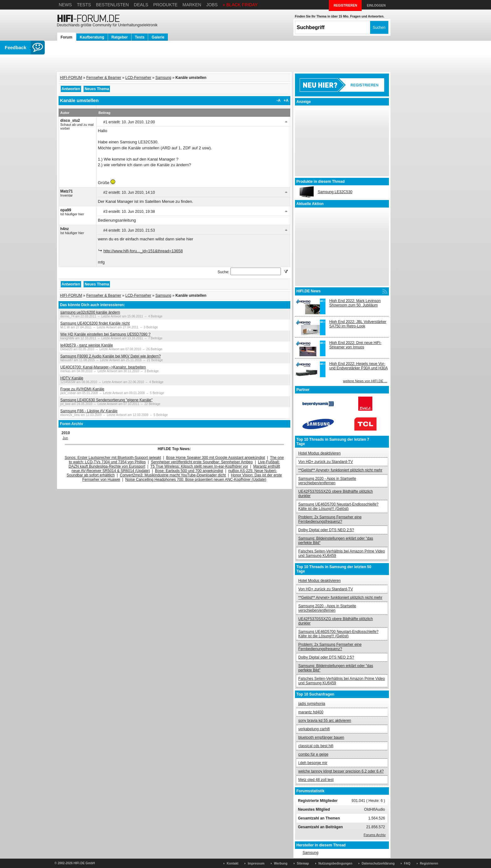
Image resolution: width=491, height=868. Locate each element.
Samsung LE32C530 (335, 192)
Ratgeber (120, 37)
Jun (65, 438)
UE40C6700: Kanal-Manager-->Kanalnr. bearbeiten (103, 367)
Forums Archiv (375, 835)
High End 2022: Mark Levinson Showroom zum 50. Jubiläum (355, 303)
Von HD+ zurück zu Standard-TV (326, 462)
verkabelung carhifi (314, 729)
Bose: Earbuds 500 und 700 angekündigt (189, 471)
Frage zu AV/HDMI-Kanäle (83, 389)
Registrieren (429, 863)
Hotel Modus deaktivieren (320, 453)
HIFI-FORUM (71, 78)
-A (279, 100)
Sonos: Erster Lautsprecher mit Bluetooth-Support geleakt (113, 458)
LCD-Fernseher (138, 78)
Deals (141, 5)
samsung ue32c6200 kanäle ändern (90, 312)
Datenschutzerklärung (378, 863)
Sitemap (303, 863)
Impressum (256, 863)
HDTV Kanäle (72, 378)
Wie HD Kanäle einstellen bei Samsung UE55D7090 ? (106, 334)
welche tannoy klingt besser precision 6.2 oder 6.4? (341, 771)
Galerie (158, 37)
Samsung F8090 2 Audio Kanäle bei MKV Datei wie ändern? (111, 356)
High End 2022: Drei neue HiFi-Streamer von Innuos (356, 345)
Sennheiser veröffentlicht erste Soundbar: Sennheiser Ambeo (202, 462)
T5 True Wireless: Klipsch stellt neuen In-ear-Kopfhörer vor (199, 466)
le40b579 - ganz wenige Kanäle (87, 345)
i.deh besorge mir (313, 763)
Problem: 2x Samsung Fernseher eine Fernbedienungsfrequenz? (330, 519)
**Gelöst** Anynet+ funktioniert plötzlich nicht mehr (340, 470)
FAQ (407, 863)
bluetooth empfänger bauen (321, 737)
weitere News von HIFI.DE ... (365, 381)
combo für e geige (313, 754)
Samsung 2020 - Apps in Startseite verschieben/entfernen (327, 481)
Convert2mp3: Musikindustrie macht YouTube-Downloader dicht (173, 475)
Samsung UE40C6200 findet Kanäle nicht (95, 323)
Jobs (212, 5)
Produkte (165, 5)
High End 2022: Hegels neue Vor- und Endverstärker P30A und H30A (359, 366)
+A (286, 100)
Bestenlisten (112, 5)
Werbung (281, 863)
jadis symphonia (312, 704)
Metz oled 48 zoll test (316, 780)
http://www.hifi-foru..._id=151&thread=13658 (143, 251)
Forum (67, 37)
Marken (192, 5)
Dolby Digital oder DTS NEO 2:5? (326, 530)
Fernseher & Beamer (104, 78)
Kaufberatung (92, 37)
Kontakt (233, 863)
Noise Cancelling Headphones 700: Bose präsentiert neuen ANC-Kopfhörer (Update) (196, 480)
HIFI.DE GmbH (84, 863)
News (65, 5)
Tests (84, 5)
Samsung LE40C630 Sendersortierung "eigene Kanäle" (107, 400)
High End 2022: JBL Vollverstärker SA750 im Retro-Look (358, 324)
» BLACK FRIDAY (240, 5)
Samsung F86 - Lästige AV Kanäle (89, 411)
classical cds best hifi (316, 746)
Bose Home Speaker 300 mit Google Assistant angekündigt (216, 458)
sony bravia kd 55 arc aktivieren (325, 721)
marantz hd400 (311, 712)
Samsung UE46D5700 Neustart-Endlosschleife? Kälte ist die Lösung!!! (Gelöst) (339, 506)
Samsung (163, 78)
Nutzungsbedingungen (335, 863)
